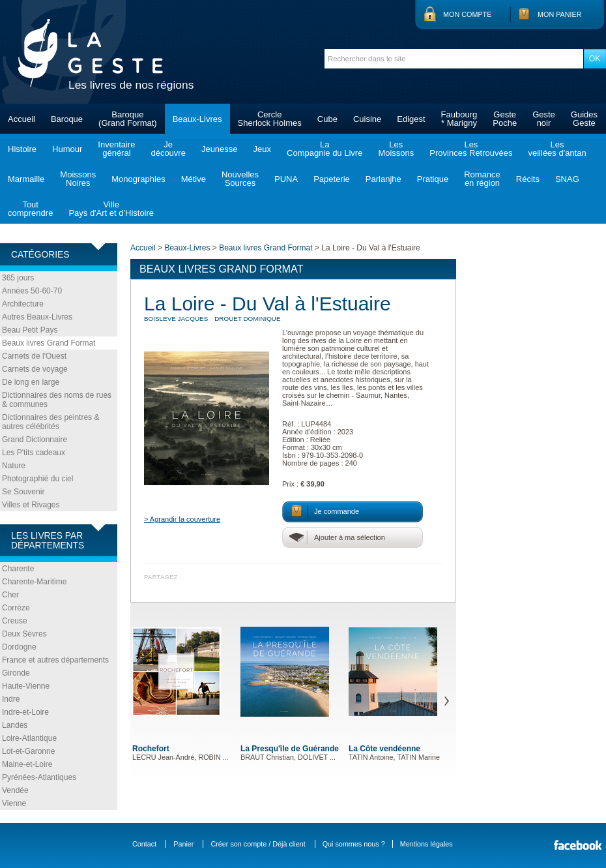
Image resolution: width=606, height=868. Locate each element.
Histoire (22, 149)
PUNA (286, 179)
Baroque (67, 119)
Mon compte (467, 14)
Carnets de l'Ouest (34, 356)
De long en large (31, 382)
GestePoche (505, 119)
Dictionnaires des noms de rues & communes (57, 400)
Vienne (14, 803)
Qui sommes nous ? (354, 844)
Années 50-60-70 (32, 291)
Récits (528, 179)
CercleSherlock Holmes (270, 119)
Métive (194, 179)
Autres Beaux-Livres (37, 317)
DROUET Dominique (247, 319)
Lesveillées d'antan (557, 149)
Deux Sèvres (24, 634)
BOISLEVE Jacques (176, 319)
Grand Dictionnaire (35, 440)
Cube (327, 119)
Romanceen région (482, 179)
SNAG (567, 179)
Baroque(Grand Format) (128, 119)
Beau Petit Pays (30, 330)
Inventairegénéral (116, 149)
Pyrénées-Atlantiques (39, 777)
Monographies (138, 179)
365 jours (18, 278)
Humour (67, 149)
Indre (11, 699)
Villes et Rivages (31, 505)
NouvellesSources (240, 179)
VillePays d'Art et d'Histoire (111, 209)
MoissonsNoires (78, 179)
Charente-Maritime (34, 582)
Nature (14, 466)
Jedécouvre (168, 149)
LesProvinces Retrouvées (471, 149)
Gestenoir (544, 119)
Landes (15, 725)
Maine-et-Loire (27, 764)
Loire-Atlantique (29, 738)
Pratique (433, 179)
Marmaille (26, 179)
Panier (183, 844)
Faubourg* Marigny (459, 119)
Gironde (16, 673)
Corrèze (16, 608)
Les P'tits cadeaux (34, 453)
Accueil (22, 119)
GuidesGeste (584, 119)
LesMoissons (396, 149)
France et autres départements (55, 660)
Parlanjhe (383, 179)
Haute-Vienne (26, 686)
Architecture (23, 304)
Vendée (15, 790)
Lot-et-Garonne (28, 751)
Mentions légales (426, 844)
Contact (144, 844)
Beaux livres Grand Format (49, 343)
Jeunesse (220, 149)
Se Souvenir (23, 492)
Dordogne (19, 647)
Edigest (411, 119)
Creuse (15, 621)
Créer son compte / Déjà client (258, 844)
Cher (10, 595)
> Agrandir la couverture (182, 519)
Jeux (262, 149)
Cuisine (367, 119)
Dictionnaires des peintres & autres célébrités (50, 422)
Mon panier (560, 14)
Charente (18, 569)
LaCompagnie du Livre (325, 149)
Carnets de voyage (35, 369)
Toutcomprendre (30, 209)
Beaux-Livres (197, 119)
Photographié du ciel (37, 479)
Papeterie (332, 179)
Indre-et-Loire (25, 712)
